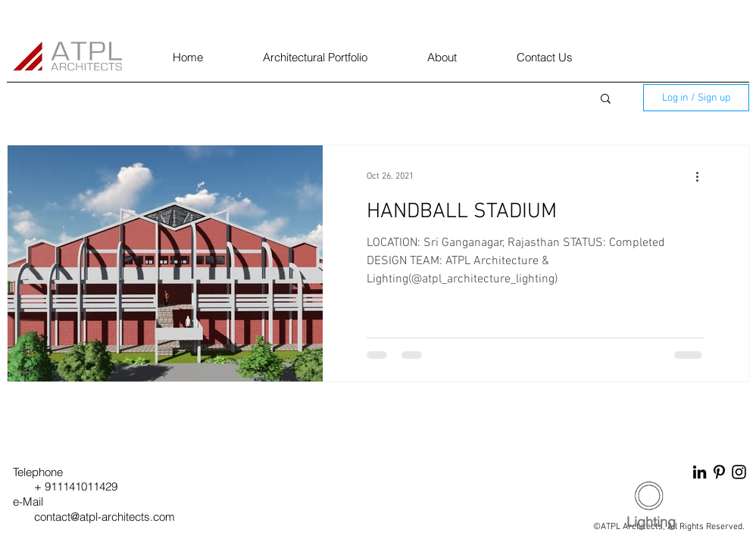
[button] (606, 100)
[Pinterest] (719, 472)
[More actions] (702, 176)
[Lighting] (651, 522)
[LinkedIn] (700, 472)
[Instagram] (739, 472)
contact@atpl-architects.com (105, 517)
